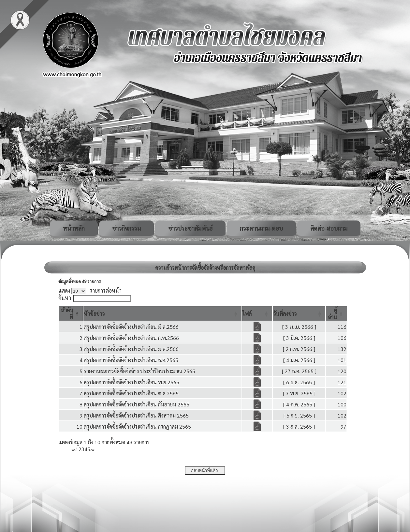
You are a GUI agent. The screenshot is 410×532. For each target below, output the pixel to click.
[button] (94, 314)
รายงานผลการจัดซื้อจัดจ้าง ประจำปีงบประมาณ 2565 (139, 371)
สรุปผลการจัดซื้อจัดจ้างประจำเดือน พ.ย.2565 (132, 382)
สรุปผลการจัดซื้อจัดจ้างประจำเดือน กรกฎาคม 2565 (137, 426)
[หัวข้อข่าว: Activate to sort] (162, 313)
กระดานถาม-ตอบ (261, 228)
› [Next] (91, 449)
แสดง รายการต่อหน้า (90, 290)
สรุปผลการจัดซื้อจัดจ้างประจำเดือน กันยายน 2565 (137, 404)
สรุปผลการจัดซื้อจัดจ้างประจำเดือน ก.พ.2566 (131, 338)
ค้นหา (65, 298)
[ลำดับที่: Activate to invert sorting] (71, 313)
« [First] (73, 449)
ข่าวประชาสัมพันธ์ (190, 228)
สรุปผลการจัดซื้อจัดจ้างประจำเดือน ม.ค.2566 (131, 349)
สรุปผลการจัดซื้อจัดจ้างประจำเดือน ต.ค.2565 (131, 393)
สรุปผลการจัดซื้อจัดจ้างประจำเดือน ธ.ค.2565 (131, 360)
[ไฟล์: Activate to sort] (257, 313)
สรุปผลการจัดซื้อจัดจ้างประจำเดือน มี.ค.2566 (131, 327)
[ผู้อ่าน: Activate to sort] (337, 313)
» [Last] (93, 449)
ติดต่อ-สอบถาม (329, 228)
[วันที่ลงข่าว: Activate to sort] (299, 313)
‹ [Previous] (75, 449)
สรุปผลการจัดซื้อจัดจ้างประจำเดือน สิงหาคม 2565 (136, 415)
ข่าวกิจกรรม (126, 228)
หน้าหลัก (74, 228)
